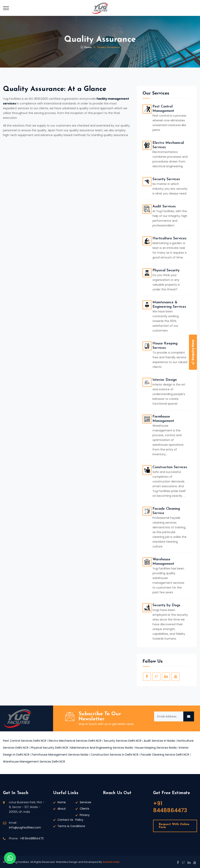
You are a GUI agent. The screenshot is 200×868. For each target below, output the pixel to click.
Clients (84, 809)
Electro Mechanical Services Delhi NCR (75, 741)
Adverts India (111, 862)
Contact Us (65, 820)
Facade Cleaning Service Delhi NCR (165, 755)
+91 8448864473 (32, 838)
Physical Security (166, 270)
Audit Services (164, 206)
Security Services (166, 179)
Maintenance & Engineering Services (169, 305)
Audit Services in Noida (159, 741)
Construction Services (170, 467)
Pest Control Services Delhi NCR (25, 741)
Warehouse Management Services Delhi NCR (34, 762)
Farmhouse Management (163, 419)
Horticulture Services (169, 238)
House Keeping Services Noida (156, 748)
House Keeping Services (165, 346)
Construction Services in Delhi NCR (115, 755)
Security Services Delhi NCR (123, 741)
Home (86, 47)
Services (85, 802)
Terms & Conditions (71, 826)
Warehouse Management (163, 562)
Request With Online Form (174, 826)
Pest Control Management (163, 109)
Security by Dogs (166, 605)
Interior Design (165, 380)
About (62, 809)
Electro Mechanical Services (168, 145)
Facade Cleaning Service (166, 511)
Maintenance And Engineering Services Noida (102, 748)
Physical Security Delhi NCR (49, 748)
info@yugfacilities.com (25, 827)
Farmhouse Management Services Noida (60, 755)
